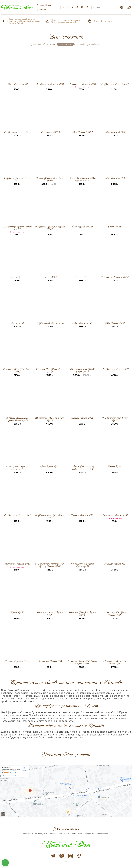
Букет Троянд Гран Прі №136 (50, 179)
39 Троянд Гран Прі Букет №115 (50, 228)
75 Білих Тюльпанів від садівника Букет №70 (82, 468)
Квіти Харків (28, 834)
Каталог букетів (41, 834)
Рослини (52, 834)
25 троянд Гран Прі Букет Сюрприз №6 (82, 662)
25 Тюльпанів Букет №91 (115, 277)
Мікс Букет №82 (115, 323)
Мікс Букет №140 (50, 132)
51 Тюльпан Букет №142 (115, 84)
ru (64, 7)
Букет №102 (115, 227)
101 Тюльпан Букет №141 (17, 132)
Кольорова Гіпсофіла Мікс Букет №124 (82, 179)
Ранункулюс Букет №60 (115, 515)
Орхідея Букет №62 (82, 515)
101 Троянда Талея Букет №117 (17, 228)
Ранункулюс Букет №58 (17, 564)
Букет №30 (17, 612)
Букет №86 (17, 323)
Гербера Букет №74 (82, 418)
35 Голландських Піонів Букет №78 (82, 370)
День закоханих (65, 44)
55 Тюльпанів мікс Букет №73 (115, 419)
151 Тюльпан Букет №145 (50, 84)
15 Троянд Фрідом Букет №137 (17, 179)
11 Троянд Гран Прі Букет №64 (50, 516)
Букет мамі (37, 44)
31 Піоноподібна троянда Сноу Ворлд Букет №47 (50, 565)
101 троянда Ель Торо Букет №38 (82, 565)
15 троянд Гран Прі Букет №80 (17, 370)
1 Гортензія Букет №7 (50, 661)
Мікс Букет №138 (115, 132)
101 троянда (89, 834)
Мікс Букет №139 (82, 132)
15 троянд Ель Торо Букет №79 (50, 370)
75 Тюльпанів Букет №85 (50, 323)
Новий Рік (80, 44)
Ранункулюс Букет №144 (82, 84)
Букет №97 (17, 277)
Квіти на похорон (102, 834)
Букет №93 (50, 277)
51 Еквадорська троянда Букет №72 (17, 468)
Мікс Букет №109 (82, 227)
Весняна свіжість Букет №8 (17, 662)
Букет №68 (115, 467)
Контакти (41, 10)
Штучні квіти (94, 44)
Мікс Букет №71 (50, 467)
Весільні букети (77, 834)
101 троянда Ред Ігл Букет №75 (50, 419)
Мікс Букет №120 (115, 178)
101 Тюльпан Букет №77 (115, 369)
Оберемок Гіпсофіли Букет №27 (82, 614)
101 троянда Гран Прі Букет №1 (115, 662)
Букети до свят (63, 834)
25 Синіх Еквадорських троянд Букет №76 (17, 419)
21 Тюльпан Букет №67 (17, 515)
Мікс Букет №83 (82, 323)
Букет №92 (82, 277)
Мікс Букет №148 (17, 84)
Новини (49, 5)
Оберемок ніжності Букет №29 (50, 614)
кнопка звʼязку (5, 863)
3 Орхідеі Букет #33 (115, 564)
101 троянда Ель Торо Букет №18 (115, 614)
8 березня (50, 44)
